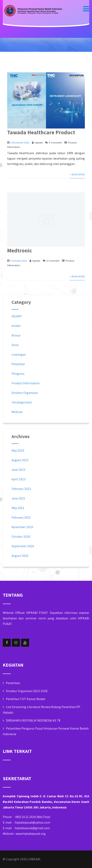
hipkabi (39, 143)
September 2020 (23, 546)
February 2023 (21, 489)
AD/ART (17, 316)
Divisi (15, 345)
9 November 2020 (20, 143)
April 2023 (19, 479)
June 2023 (18, 470)
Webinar (17, 412)
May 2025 (18, 451)
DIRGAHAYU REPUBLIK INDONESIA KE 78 (33, 720)
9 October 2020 (19, 261)
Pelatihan (18, 364)
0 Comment (55, 143)
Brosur (16, 335)
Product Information (26, 383)
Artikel (16, 326)
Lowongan (19, 355)
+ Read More (77, 174)
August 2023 (20, 460)
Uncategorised (22, 402)
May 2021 (18, 508)
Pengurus (18, 374)
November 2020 (22, 527)
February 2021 (21, 517)
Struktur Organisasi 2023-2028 (27, 691)
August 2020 (20, 556)
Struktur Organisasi (25, 393)
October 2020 (21, 537)
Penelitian (13, 683)
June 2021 (18, 498)
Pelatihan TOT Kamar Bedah (26, 699)
